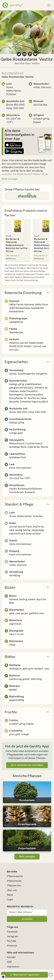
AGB (9, 962)
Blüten (10, 587)
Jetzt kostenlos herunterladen (27, 765)
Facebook (12, 932)
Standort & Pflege (19, 504)
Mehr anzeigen (27, 857)
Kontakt (11, 957)
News (10, 895)
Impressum (13, 967)
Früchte (11, 712)
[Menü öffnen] (49, 5)
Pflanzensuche (15, 876)
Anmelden (27, 919)
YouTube (12, 941)
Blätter (10, 657)
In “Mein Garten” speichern (25, 975)
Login (10, 899)
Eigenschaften (16, 362)
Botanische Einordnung (23, 293)
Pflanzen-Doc (14, 886)
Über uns (12, 890)
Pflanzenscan (14, 881)
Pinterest (12, 946)
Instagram (13, 936)
